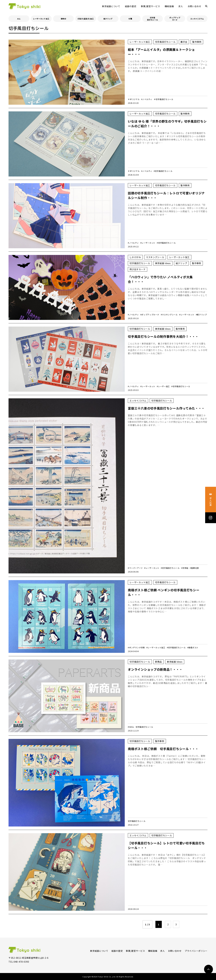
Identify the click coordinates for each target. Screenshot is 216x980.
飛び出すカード (138, 269)
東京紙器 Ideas (163, 263)
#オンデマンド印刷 (136, 647)
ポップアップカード (175, 19)
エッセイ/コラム (197, 19)
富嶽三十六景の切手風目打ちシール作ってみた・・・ (166, 408)
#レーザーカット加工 (156, 647)
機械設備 (169, 6)
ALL (19, 19)
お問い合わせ (194, 6)
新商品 (159, 662)
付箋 (130, 19)
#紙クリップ (201, 315)
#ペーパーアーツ (135, 568)
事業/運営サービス (150, 6)
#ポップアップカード (150, 315)
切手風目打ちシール (152, 19)
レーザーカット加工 (41, 19)
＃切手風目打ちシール (164, 99)
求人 (181, 6)
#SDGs (131, 727)
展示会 (184, 42)
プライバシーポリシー (196, 951)
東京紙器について (111, 6)
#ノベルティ (147, 99)
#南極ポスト (193, 647)
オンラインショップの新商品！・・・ (155, 669)
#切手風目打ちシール (163, 171)
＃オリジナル (134, 99)
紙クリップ (108, 19)
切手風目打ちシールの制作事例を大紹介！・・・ (163, 336)
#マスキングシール (169, 315)
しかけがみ (135, 257)
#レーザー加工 (163, 386)
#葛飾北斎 (194, 568)
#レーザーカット (148, 243)
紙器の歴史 (131, 6)
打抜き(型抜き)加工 (86, 19)
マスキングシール (155, 257)
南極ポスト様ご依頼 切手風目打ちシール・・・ (163, 749)
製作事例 (197, 42)
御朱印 (63, 19)
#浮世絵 (185, 568)
